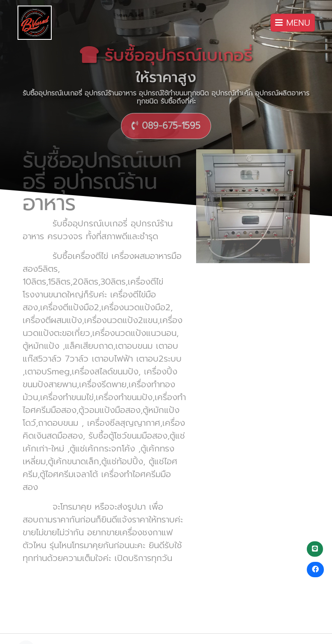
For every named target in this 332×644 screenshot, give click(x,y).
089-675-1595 (166, 126)
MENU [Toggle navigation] (293, 23)
